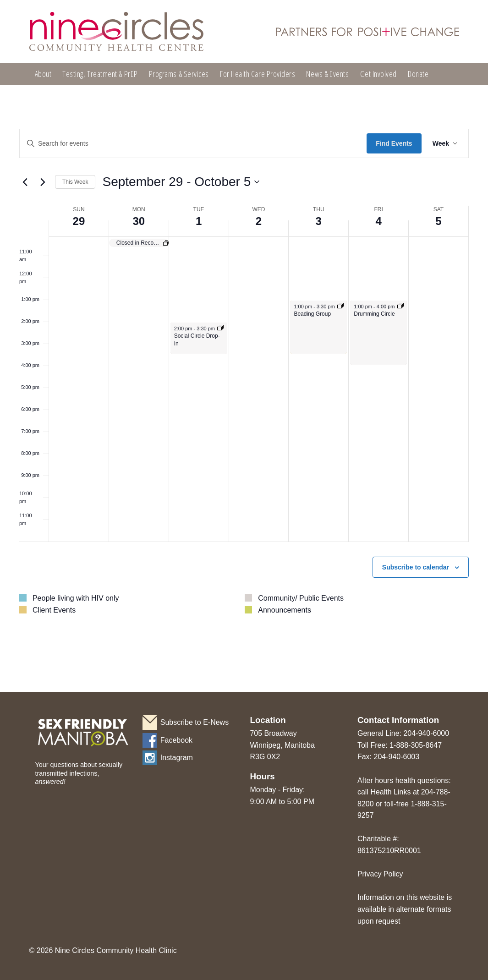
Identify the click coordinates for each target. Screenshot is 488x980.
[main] (244, 387)
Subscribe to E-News (195, 722)
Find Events (394, 143)
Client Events (54, 610)
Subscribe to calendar (416, 567)
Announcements (285, 610)
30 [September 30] (139, 221)
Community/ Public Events (301, 598)
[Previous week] (25, 182)
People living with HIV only (76, 598)
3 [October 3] (319, 221)
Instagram (177, 758)
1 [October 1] (199, 221)
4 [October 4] (378, 221)
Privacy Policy (380, 874)
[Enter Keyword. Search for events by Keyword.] (193, 144)
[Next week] (43, 182)
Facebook (176, 740)
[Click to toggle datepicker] (181, 182)
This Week (75, 182)
